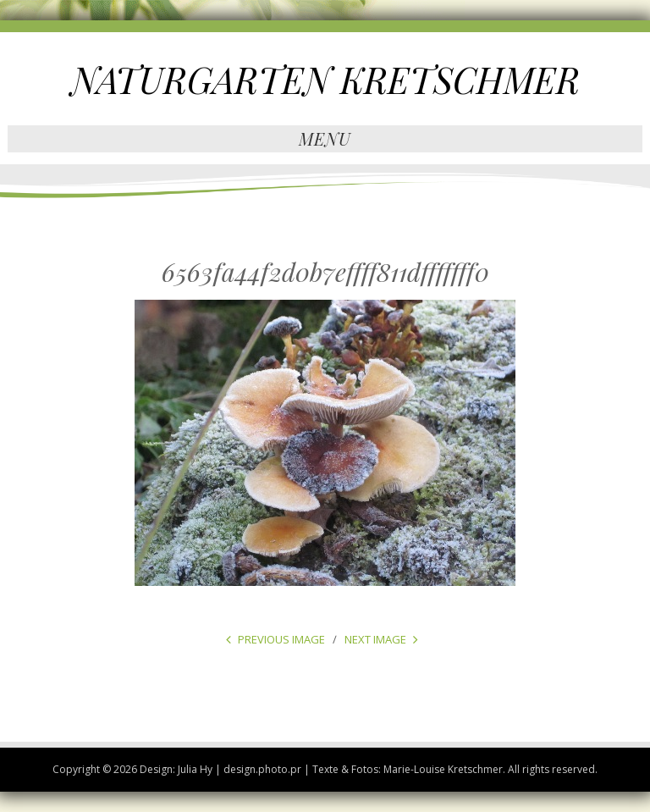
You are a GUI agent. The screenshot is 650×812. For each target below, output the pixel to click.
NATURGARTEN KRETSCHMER (325, 80)
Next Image (375, 639)
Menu (325, 138)
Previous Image (281, 639)
